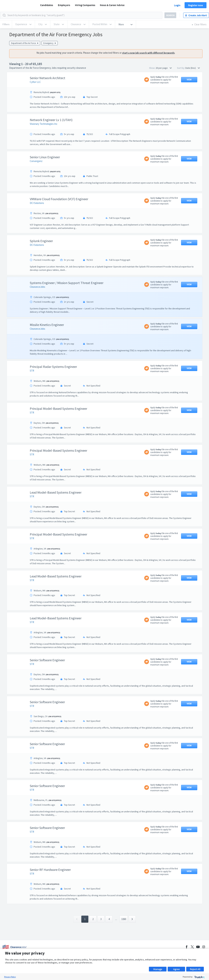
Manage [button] (158, 969)
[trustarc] (199, 977)
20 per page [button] (164, 68)
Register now (196, 5)
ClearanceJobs (37, 287)
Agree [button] (176, 969)
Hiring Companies (85, 5)
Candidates (47, 5)
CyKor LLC (35, 82)
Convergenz (36, 161)
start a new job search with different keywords (148, 53)
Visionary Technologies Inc (44, 124)
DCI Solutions (37, 203)
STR (32, 371)
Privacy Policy (10, 977)
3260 (124, 919)
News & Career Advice (112, 5)
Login (177, 5)
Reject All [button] (195, 969)
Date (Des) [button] (193, 68)
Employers (64, 5)
